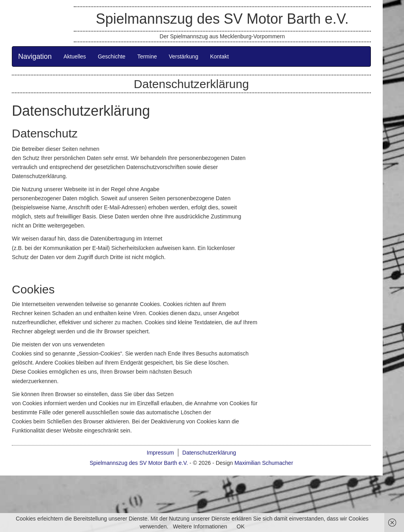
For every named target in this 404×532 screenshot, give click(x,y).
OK (241, 526)
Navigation (35, 56)
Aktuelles (75, 56)
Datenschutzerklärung (209, 453)
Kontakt (219, 56)
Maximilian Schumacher (264, 463)
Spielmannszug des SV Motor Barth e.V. (222, 19)
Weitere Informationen (200, 526)
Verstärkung (184, 56)
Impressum (160, 453)
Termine (147, 56)
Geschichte (112, 56)
